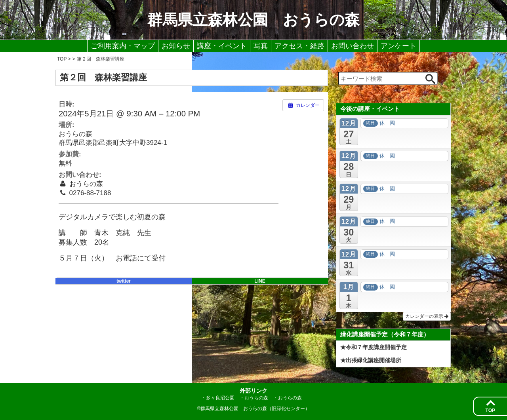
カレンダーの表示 (427, 316)
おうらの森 (256, 398)
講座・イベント (222, 46)
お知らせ (176, 46)
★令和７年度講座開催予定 (374, 347)
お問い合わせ (353, 46)
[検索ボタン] (430, 79)
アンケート (398, 46)
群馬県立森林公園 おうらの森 (253, 20)
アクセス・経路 (299, 46)
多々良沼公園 (220, 398)
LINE (260, 281)
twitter (124, 281)
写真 (261, 46)
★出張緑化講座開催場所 (371, 360)
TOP (490, 410)
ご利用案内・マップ (123, 46)
